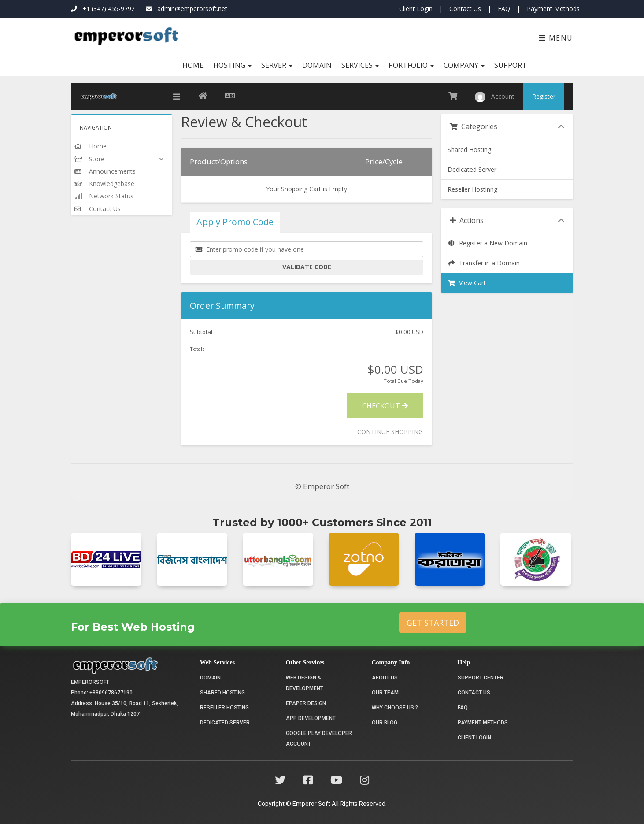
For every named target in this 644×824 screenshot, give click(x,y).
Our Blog (385, 723)
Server (277, 65)
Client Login (416, 9)
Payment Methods (553, 9)
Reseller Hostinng (472, 189)
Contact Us (465, 9)
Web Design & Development (305, 683)
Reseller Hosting (224, 708)
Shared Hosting (469, 150)
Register (544, 96)
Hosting (232, 65)
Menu (556, 38)
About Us (385, 678)
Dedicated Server (472, 169)
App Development (311, 718)
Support (511, 65)
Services (360, 65)
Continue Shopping (390, 432)
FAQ (504, 9)
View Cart (467, 283)
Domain (317, 65)
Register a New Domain (487, 243)
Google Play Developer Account (319, 739)
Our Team (385, 693)
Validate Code (307, 267)
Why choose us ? (395, 708)
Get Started (433, 623)
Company (464, 65)
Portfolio (411, 65)
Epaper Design (306, 703)
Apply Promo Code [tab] (235, 222)
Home (193, 65)
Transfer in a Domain (484, 263)
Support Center (481, 678)
